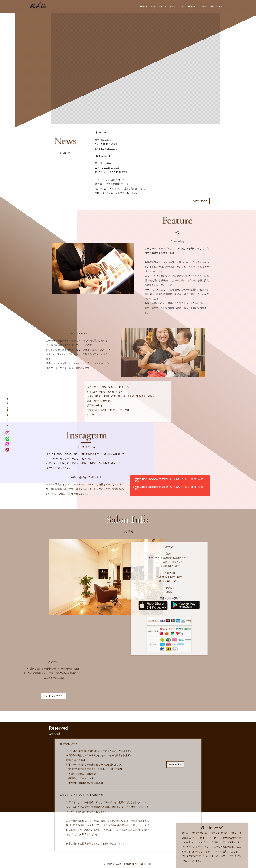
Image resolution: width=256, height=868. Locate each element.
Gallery (192, 6)
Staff (182, 6)
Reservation (217, 6)
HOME (144, 6)
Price (173, 6)
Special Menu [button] (158, 6)
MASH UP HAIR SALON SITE (7, 412)
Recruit (203, 6)
